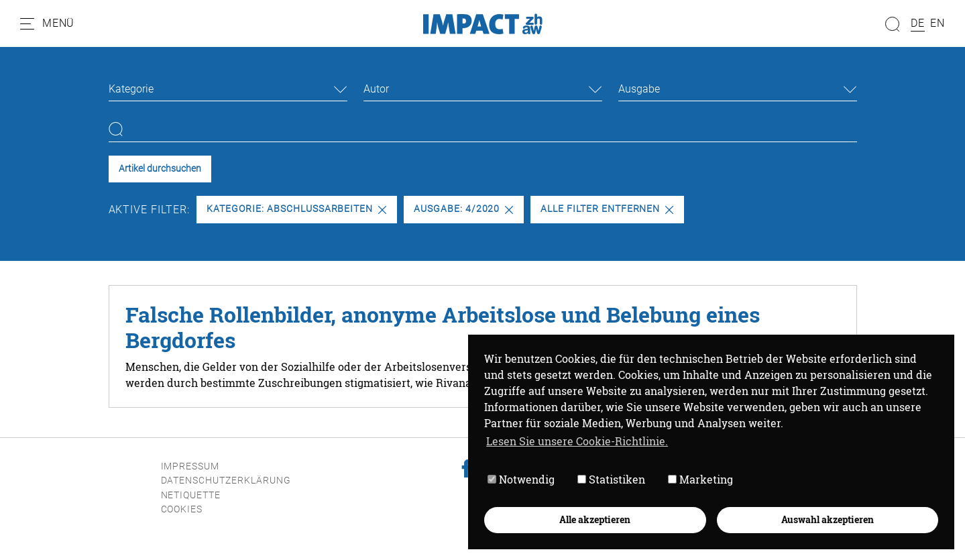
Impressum (190, 466)
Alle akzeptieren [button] (595, 519)
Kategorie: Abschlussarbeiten (296, 209)
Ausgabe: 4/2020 (463, 209)
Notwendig (521, 479)
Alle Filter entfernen (607, 209)
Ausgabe (639, 89)
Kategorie (131, 89)
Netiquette (191, 495)
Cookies (182, 509)
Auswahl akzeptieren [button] (828, 519)
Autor (376, 89)
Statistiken (611, 479)
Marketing (700, 479)
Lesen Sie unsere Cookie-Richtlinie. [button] (577, 441)
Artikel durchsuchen (160, 169)
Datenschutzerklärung (226, 481)
